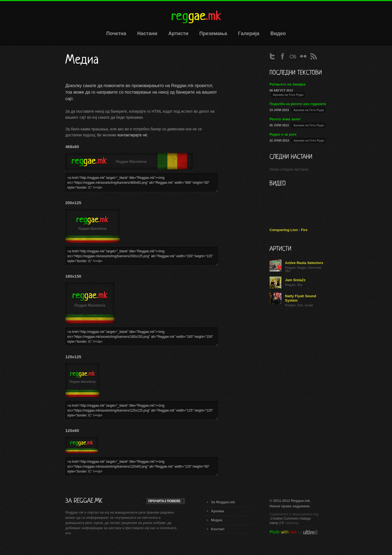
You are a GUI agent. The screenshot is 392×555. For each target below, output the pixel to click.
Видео (278, 33)
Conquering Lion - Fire (288, 230)
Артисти (178, 33)
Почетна (116, 33)
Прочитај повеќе (166, 501)
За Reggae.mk (223, 502)
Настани (147, 33)
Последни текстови (296, 73)
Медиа (217, 520)
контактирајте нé (132, 135)
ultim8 (310, 532)
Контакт (218, 529)
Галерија (249, 33)
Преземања (213, 33)
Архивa (218, 511)
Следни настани (291, 157)
